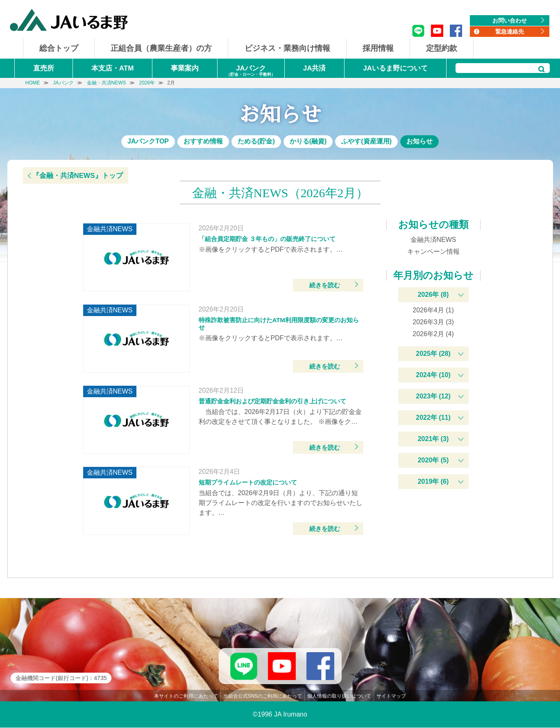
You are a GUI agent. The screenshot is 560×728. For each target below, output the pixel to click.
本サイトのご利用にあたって (186, 696)
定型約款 (442, 48)
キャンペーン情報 (433, 251)
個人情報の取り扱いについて (339, 696)
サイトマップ (391, 696)
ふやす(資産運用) (366, 141)
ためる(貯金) (256, 141)
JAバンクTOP (148, 141)
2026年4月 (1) (433, 310)
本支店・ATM (113, 68)
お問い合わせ (510, 20)
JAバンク (251, 71)
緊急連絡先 (510, 32)
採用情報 (378, 48)
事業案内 (185, 68)
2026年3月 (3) (433, 322)
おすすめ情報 (203, 141)
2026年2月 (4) (433, 334)
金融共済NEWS (433, 240)
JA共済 (315, 68)
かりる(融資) (308, 141)
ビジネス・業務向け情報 (287, 48)
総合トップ (59, 48)
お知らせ (419, 141)
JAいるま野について (395, 68)
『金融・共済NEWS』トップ (78, 176)
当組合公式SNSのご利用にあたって (263, 696)
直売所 (44, 68)
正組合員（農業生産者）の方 (161, 48)
